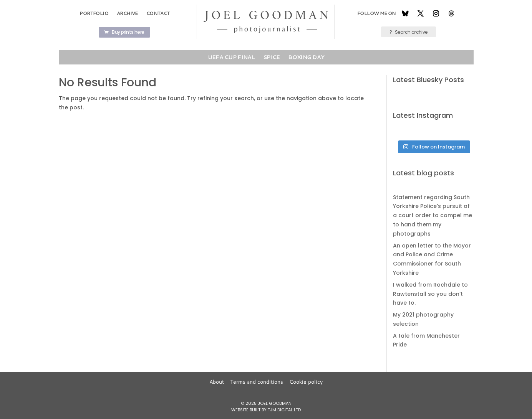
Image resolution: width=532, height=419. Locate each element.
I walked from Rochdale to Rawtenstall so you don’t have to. (430, 294)
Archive (127, 13)
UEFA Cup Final (231, 57)
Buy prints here (128, 32)
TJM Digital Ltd (284, 410)
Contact (158, 13)
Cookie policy (306, 382)
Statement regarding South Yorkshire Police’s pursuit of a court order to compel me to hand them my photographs (433, 215)
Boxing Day (306, 57)
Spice (272, 57)
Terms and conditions (257, 382)
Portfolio (94, 13)
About (217, 382)
